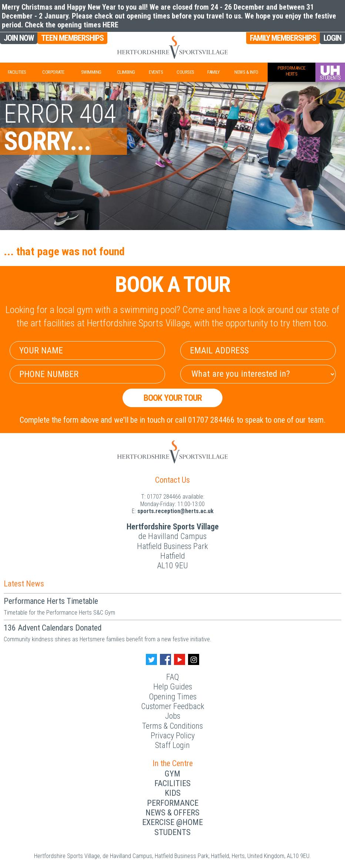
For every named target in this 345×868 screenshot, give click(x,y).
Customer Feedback (173, 706)
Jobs (173, 716)
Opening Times (173, 697)
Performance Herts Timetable (51, 601)
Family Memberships (283, 38)
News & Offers (172, 813)
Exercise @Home (172, 822)
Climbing (126, 72)
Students (172, 832)
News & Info (246, 72)
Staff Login (172, 745)
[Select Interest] (258, 374)
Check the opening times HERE (72, 25)
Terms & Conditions (172, 726)
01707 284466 (164, 497)
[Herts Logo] (172, 47)
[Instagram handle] (194, 659)
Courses (185, 72)
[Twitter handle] (151, 659)
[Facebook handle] (165, 659)
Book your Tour (173, 398)
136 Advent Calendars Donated (53, 628)
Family (213, 72)
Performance (173, 803)
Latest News (24, 584)
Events (156, 72)
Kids (173, 793)
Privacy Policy (173, 736)
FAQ (172, 677)
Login (332, 38)
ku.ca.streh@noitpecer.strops (175, 511)
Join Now (19, 38)
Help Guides (173, 687)
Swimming (91, 72)
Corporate (53, 72)
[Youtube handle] (180, 659)
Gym (172, 774)
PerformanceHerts (292, 71)
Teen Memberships (72, 38)
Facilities (17, 72)
